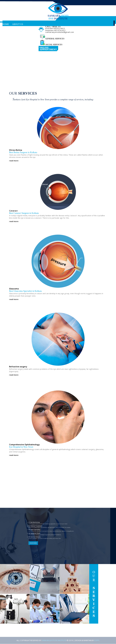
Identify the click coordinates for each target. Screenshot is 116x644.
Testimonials (25, 41)
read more (17, 170)
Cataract (17, 216)
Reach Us (8, 46)
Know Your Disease (14, 35)
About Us (18, 24)
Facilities (8, 41)
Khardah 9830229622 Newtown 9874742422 (55, 29)
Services (8, 30)
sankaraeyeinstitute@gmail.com (60, 32)
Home (6, 24)
